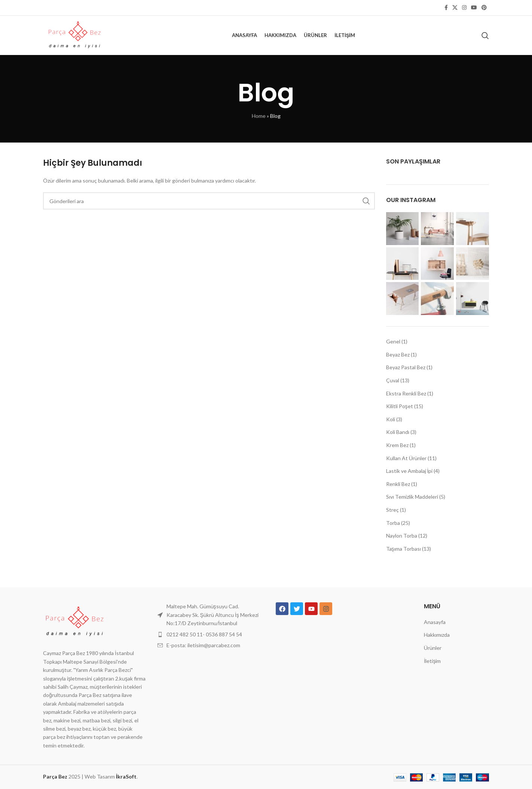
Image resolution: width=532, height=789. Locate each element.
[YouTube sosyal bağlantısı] (474, 8)
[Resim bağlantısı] (74, 621)
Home (259, 116)
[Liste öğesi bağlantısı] (209, 634)
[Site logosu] (74, 35)
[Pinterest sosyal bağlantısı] (484, 8)
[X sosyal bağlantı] (455, 8)
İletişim (432, 661)
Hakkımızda (437, 635)
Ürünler (433, 648)
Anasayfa (435, 622)
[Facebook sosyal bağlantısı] (446, 8)
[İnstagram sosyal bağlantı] (464, 8)
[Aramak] (485, 36)
